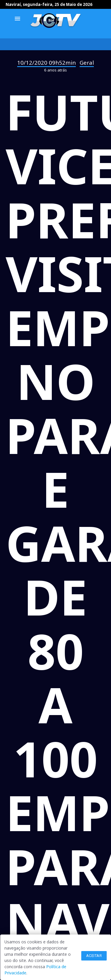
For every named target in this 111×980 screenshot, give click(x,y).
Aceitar (94, 956)
